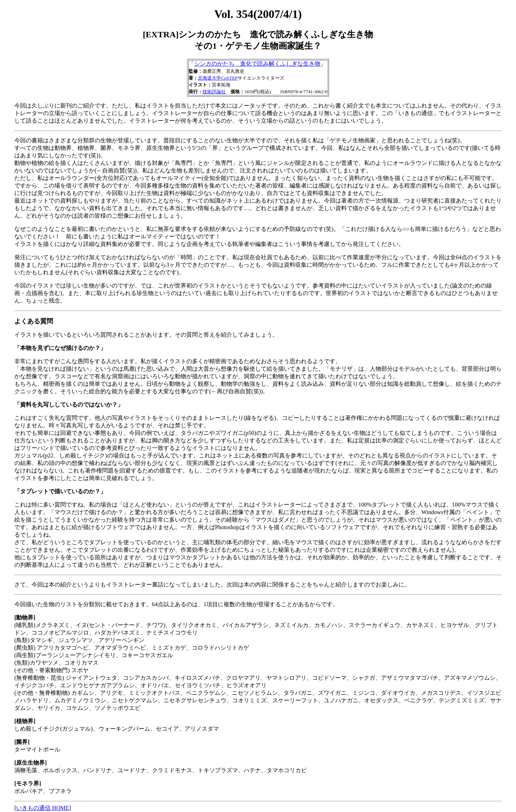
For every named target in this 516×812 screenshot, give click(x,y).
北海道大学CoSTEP (218, 78)
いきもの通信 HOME (42, 808)
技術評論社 (214, 92)
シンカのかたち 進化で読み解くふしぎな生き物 (257, 64)
